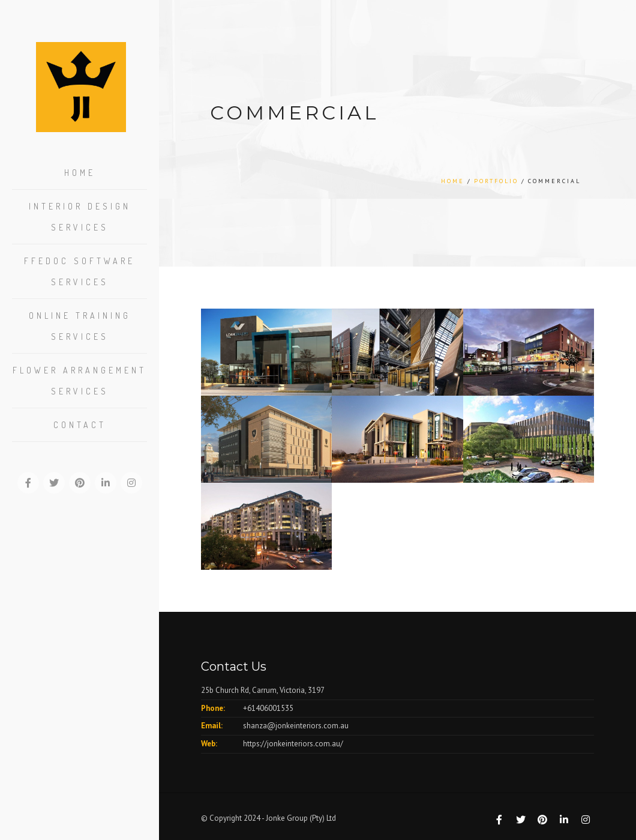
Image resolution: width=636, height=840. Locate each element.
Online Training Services (80, 326)
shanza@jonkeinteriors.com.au (296, 726)
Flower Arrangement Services (79, 381)
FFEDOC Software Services (79, 271)
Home (80, 173)
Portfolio (496, 181)
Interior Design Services (80, 217)
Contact (80, 425)
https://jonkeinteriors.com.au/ (293, 744)
